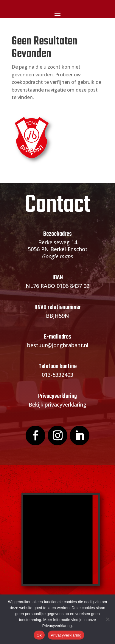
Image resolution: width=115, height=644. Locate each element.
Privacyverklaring (66, 635)
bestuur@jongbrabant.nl (58, 345)
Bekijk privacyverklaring (57, 404)
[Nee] (108, 619)
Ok (39, 635)
